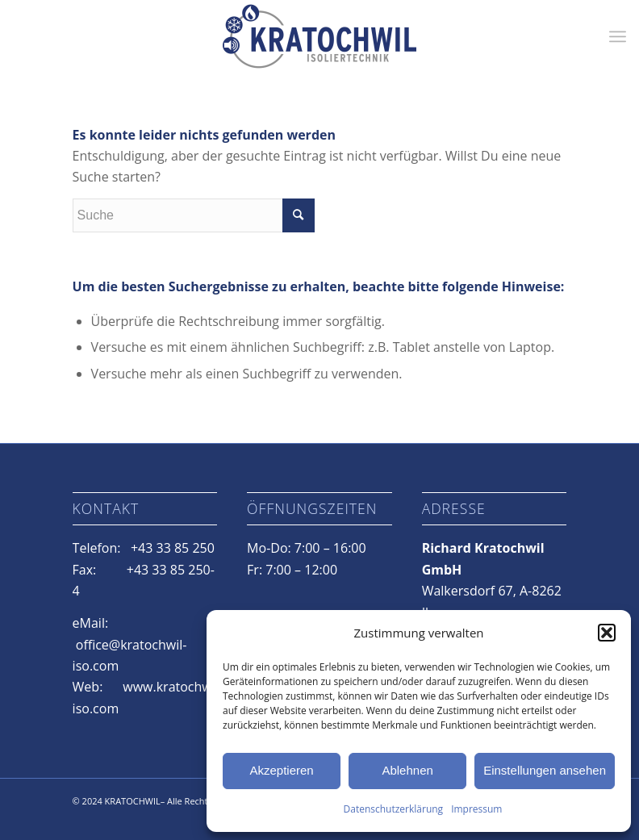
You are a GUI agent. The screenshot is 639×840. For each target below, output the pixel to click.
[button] (607, 633)
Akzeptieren (281, 770)
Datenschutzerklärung (394, 809)
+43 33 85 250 (173, 548)
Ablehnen (407, 770)
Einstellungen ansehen (545, 770)
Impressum (476, 809)
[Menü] (618, 36)
